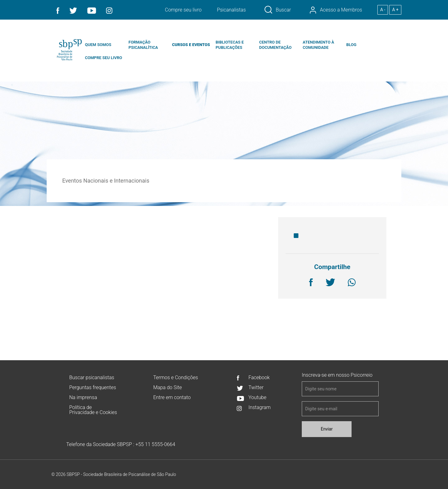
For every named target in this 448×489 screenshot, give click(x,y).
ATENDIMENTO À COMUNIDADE (318, 45)
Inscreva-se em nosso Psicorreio (337, 375)
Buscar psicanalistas (92, 377)
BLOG (351, 45)
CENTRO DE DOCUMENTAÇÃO (275, 45)
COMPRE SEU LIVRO (103, 58)
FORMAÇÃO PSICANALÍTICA (143, 45)
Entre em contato (172, 397)
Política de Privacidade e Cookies (93, 410)
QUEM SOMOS (98, 45)
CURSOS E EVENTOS (191, 45)
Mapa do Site (167, 387)
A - (383, 10)
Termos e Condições (175, 377)
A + (395, 10)
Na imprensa (83, 397)
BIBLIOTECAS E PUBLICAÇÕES (230, 45)
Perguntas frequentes (93, 387)
